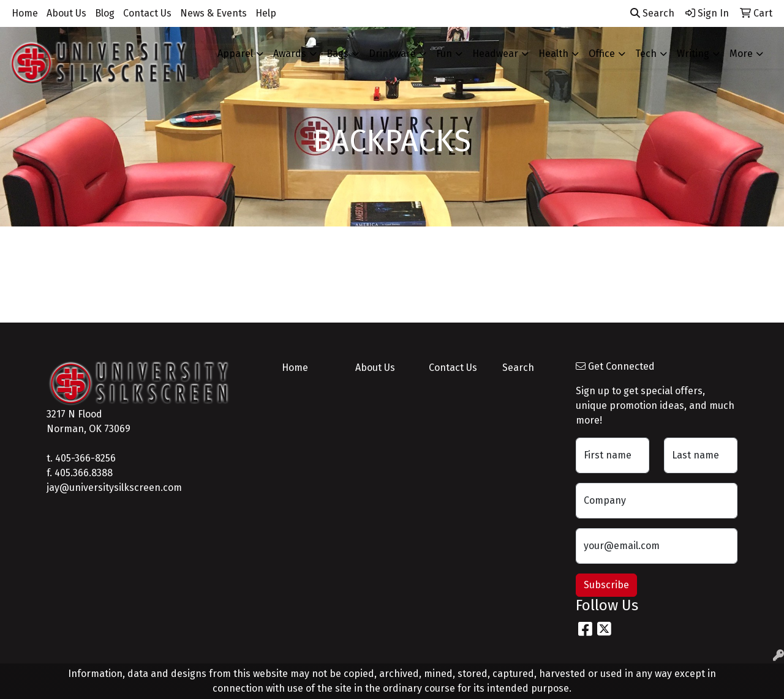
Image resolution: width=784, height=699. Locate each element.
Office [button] (602, 54)
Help (266, 13)
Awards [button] (290, 54)
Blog (105, 13)
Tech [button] (646, 54)
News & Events (213, 13)
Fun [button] (444, 54)
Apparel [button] (235, 54)
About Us (66, 13)
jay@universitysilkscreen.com (114, 488)
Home (25, 13)
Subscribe (606, 585)
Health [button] (553, 54)
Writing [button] (693, 54)
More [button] (741, 54)
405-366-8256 (85, 458)
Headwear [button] (495, 54)
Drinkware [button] (392, 54)
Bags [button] (337, 54)
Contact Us (147, 13)
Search (652, 13)
